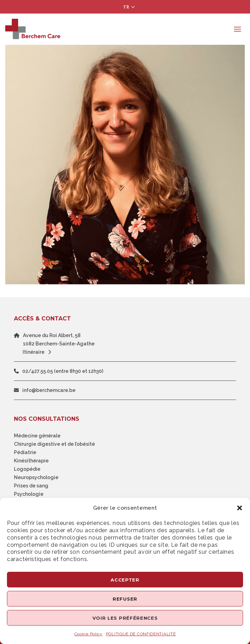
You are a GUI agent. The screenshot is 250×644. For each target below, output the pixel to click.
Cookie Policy (88, 634)
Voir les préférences (125, 618)
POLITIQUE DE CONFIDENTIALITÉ (141, 634)
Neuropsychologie (36, 477)
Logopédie (27, 469)
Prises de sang (31, 486)
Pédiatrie (25, 452)
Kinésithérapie (31, 461)
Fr (127, 7)
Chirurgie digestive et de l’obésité (54, 444)
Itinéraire (39, 352)
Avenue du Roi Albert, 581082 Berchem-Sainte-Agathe (59, 340)
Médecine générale (37, 436)
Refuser (125, 599)
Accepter (125, 580)
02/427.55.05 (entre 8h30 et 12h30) (63, 371)
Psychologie (29, 494)
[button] (240, 508)
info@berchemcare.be (49, 390)
